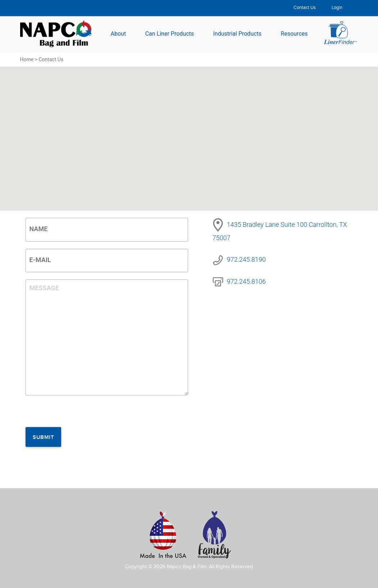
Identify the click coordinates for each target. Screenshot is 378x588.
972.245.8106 (246, 281)
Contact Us (305, 8)
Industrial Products (237, 33)
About (119, 33)
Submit (43, 437)
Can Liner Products (170, 33)
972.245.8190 (246, 259)
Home (84, 33)
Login (337, 8)
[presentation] (80, 413)
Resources (294, 33)
